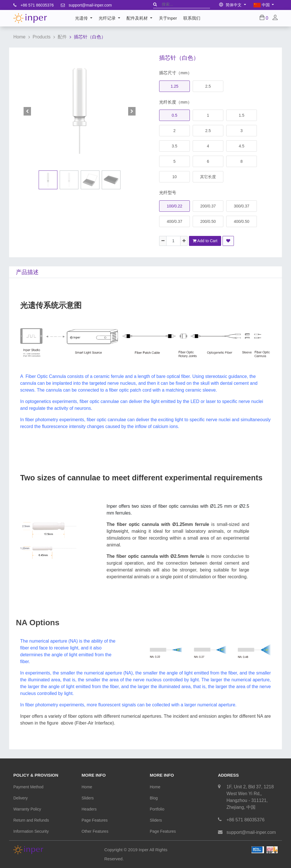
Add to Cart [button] (205, 241)
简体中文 (231, 5)
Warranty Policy (27, 809)
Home (19, 37)
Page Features (95, 820)
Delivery (21, 798)
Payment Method (28, 787)
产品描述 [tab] (27, 272)
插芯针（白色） (90, 37)
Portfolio (157, 809)
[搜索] (155, 4)
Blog (154, 798)
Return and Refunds (31, 820)
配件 (62, 37)
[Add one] (184, 241)
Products (42, 37)
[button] (27, 111)
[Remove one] (163, 241)
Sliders (88, 798)
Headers (89, 809)
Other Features (95, 831)
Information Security (31, 831)
